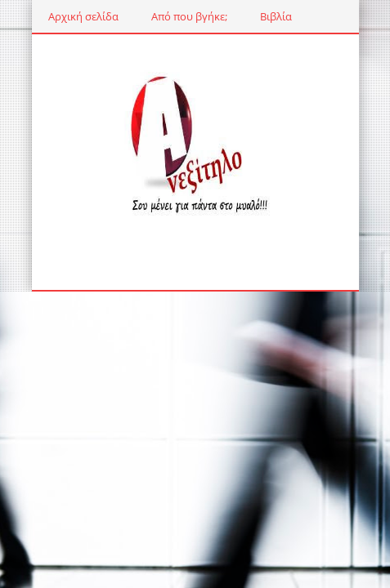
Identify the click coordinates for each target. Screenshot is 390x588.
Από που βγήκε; (189, 16)
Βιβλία (276, 16)
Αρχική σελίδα (83, 16)
